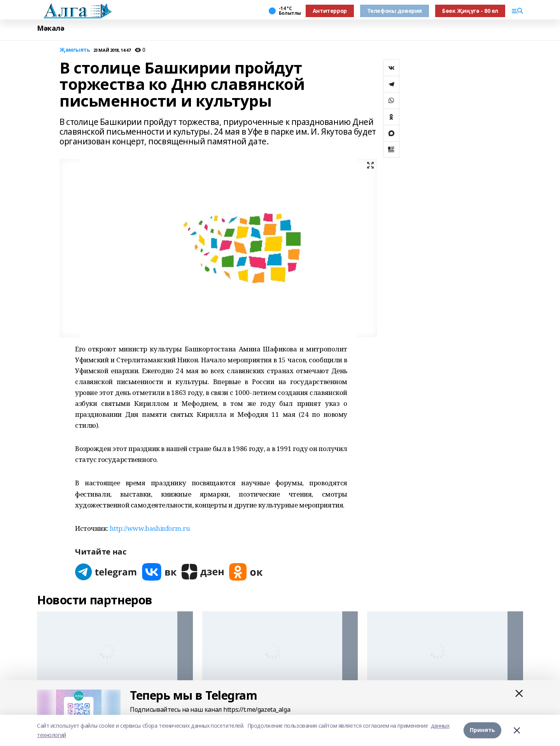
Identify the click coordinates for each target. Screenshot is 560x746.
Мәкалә (51, 28)
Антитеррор (330, 11)
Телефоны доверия (395, 11)
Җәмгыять (75, 50)
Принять (482, 730)
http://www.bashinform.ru (150, 528)
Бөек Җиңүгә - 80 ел (470, 11)
